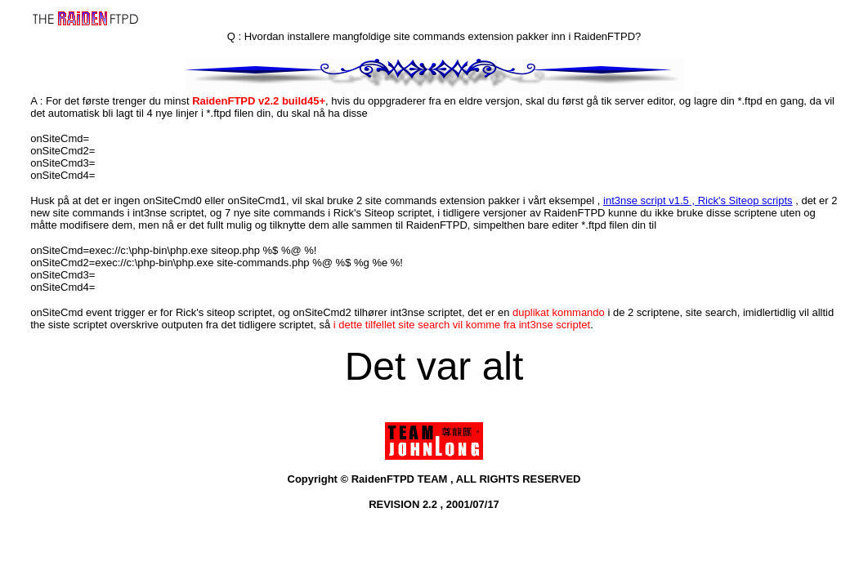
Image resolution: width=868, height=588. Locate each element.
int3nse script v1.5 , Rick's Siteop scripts (698, 200)
